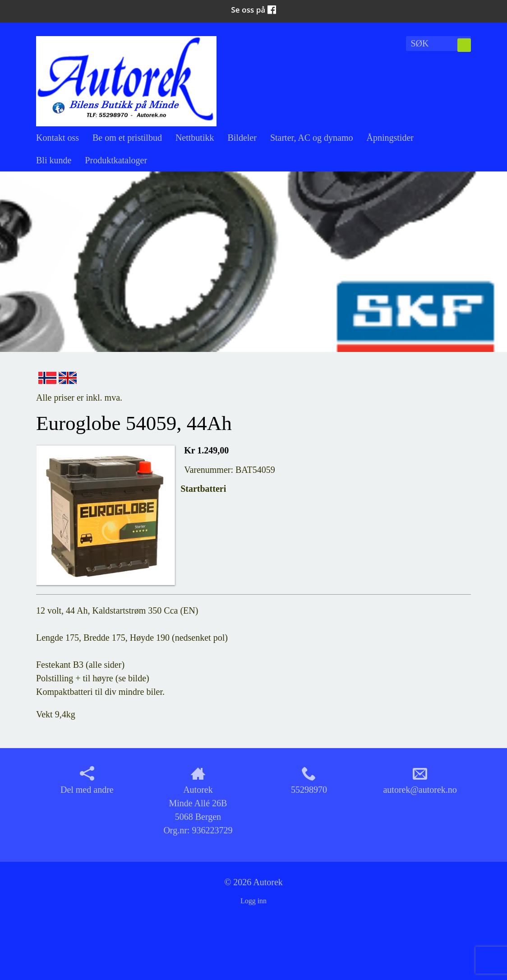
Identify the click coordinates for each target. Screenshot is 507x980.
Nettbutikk (195, 138)
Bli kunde (54, 160)
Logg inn (253, 901)
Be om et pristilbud (127, 138)
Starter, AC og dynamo (312, 138)
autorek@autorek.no (420, 780)
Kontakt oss (58, 138)
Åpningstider (390, 138)
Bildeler (242, 138)
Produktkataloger (116, 160)
